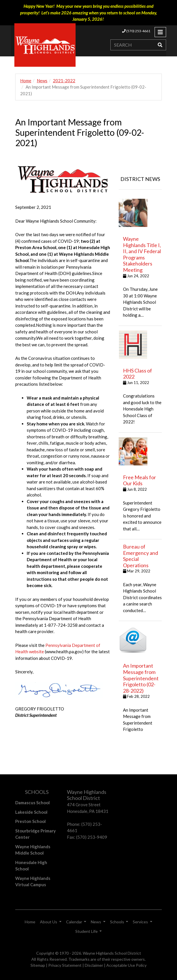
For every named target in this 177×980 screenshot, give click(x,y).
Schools (118, 922)
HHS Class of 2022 (137, 374)
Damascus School (32, 803)
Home (26, 81)
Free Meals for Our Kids (140, 480)
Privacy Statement (65, 965)
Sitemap (38, 965)
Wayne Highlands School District (112, 953)
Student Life (87, 931)
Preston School (30, 821)
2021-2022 (64, 81)
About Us (49, 922)
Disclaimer (94, 965)
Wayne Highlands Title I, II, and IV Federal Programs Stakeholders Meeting (142, 254)
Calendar (75, 922)
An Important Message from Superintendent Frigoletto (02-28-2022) (141, 678)
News (42, 81)
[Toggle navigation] (160, 32)
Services (141, 922)
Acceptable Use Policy (126, 965)
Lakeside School (31, 812)
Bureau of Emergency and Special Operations (141, 556)
